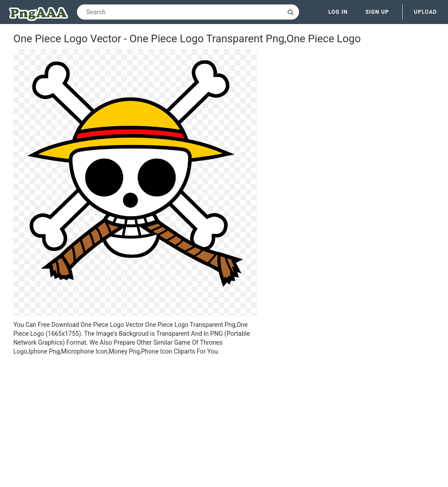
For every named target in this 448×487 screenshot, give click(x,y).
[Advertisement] (135, 423)
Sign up (377, 12)
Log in (338, 12)
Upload (425, 12)
